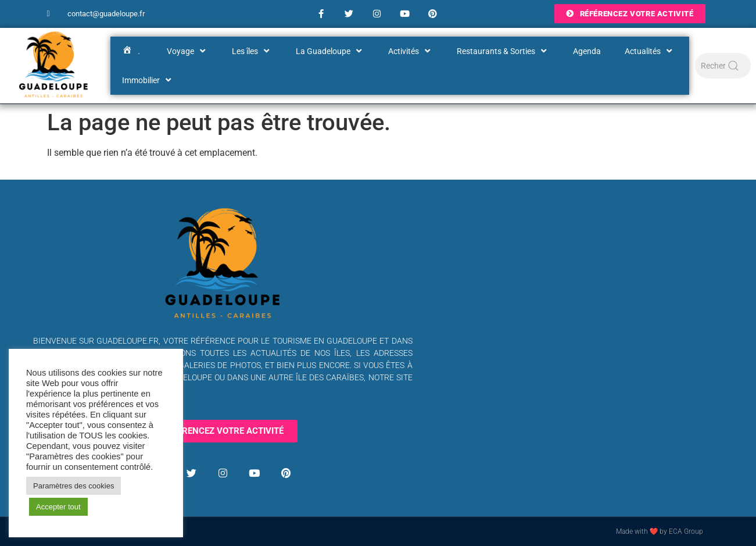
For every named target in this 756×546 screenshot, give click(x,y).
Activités (411, 51)
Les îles (252, 51)
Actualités (650, 51)
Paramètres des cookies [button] (74, 486)
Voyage (187, 51)
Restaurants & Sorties (503, 51)
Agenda (587, 51)
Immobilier (148, 80)
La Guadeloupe (330, 51)
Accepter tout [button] (58, 507)
